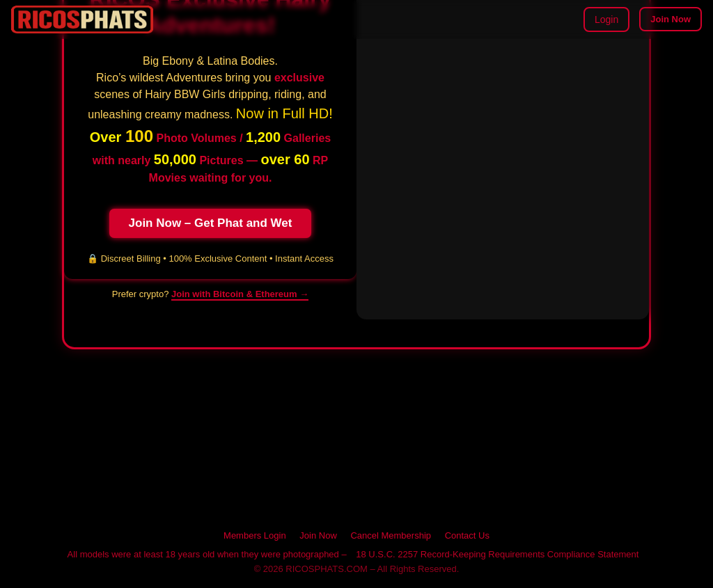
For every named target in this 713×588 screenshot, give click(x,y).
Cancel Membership (391, 535)
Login (606, 19)
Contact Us (467, 535)
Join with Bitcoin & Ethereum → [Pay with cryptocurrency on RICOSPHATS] (240, 294)
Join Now (671, 19)
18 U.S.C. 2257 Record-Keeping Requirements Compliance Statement (497, 554)
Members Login (255, 535)
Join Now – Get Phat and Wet (211, 223)
